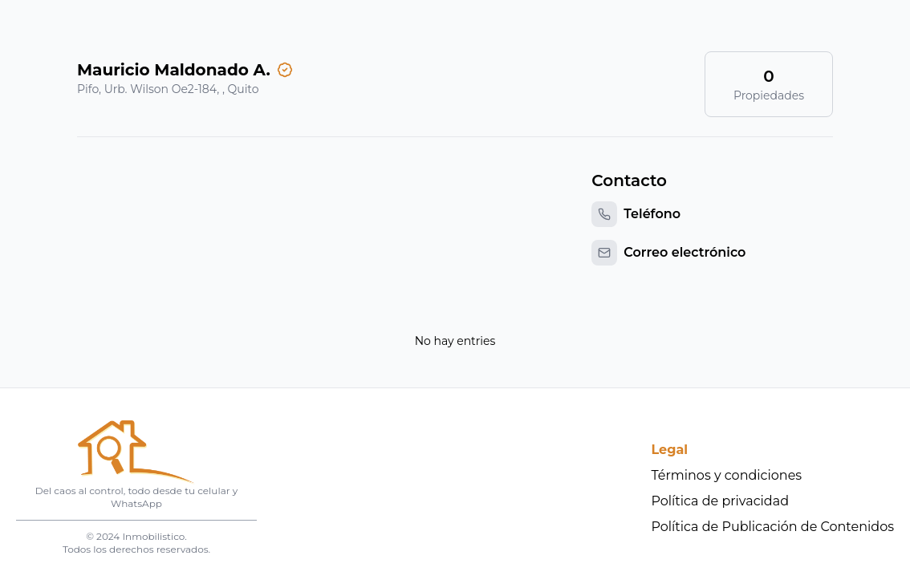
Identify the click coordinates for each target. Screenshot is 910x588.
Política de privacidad (721, 501)
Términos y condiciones (727, 475)
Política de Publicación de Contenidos (773, 527)
